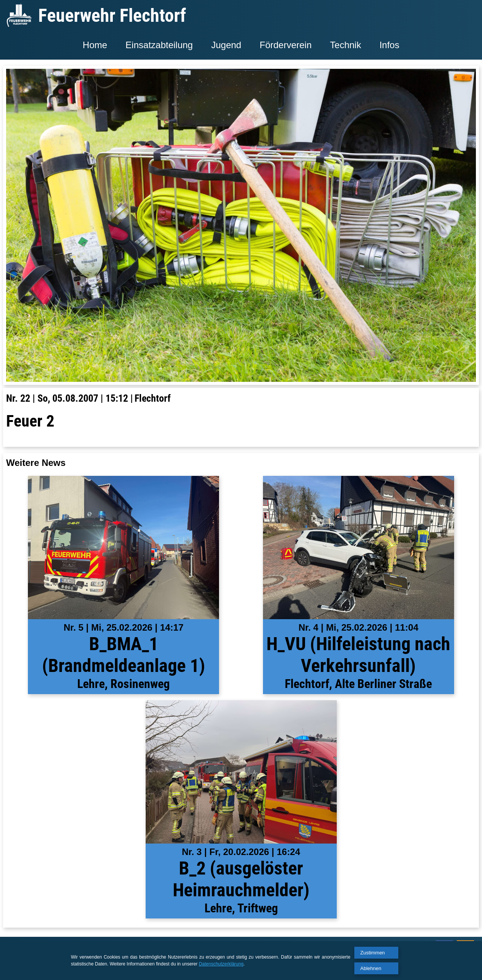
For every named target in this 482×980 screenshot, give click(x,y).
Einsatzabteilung (159, 45)
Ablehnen (371, 968)
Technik (345, 45)
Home (95, 45)
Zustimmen (373, 953)
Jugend (226, 45)
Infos (389, 45)
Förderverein (286, 45)
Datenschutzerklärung (221, 964)
